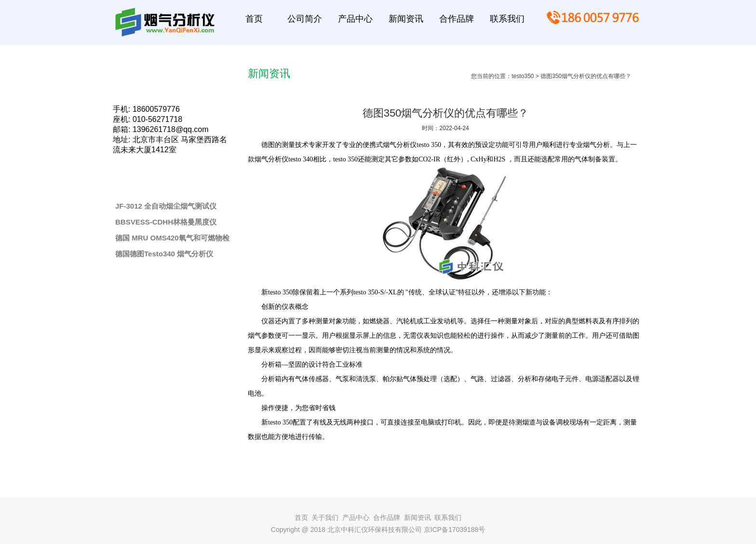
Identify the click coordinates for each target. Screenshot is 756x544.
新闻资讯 (418, 517)
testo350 (523, 76)
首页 (301, 517)
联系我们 (448, 517)
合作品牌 (387, 517)
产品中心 (356, 517)
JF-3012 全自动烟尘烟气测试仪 (166, 206)
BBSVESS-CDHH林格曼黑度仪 (166, 222)
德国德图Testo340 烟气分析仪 (164, 254)
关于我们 (325, 517)
